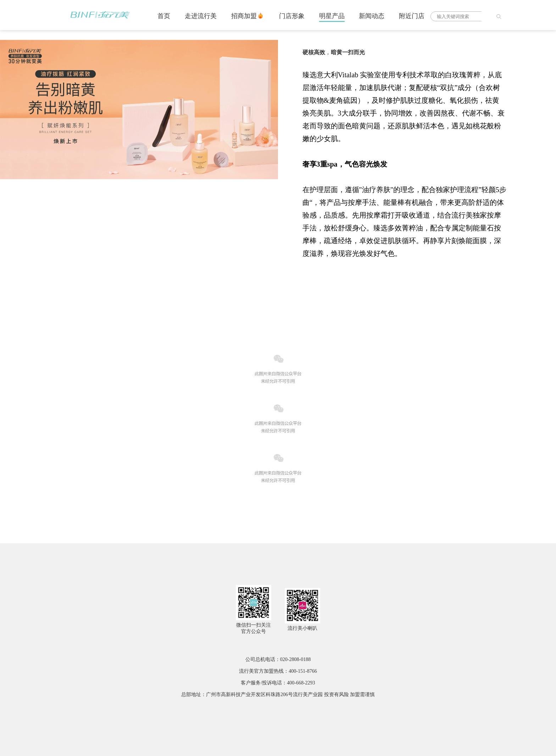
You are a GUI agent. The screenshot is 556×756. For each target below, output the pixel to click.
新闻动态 (372, 16)
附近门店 (412, 16)
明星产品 (332, 16)
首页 (164, 16)
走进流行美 (201, 16)
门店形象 (292, 16)
